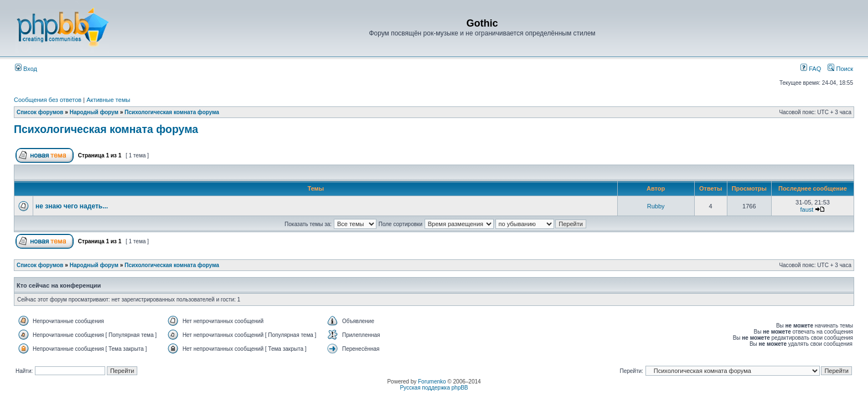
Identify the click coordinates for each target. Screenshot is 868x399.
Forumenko (432, 382)
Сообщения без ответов (48, 100)
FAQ (811, 69)
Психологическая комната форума (172, 112)
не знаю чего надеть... (72, 206)
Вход (26, 69)
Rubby (656, 206)
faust (807, 209)
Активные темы (108, 100)
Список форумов (40, 112)
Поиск (840, 69)
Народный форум (94, 112)
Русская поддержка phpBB (434, 388)
